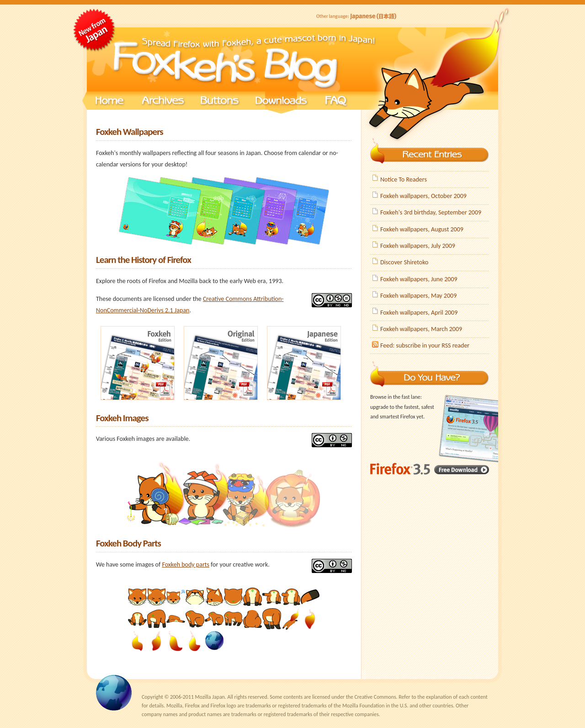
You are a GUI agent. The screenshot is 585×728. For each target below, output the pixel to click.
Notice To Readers (404, 179)
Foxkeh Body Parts (128, 543)
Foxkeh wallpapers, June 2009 (419, 279)
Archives (162, 103)
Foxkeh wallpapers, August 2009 (422, 229)
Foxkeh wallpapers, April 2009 (419, 313)
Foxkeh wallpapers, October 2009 (423, 196)
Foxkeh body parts (186, 565)
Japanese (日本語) (356, 16)
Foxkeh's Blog (224, 59)
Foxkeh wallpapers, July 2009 (418, 246)
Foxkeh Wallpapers (130, 132)
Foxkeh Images (122, 418)
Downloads (281, 103)
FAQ (336, 103)
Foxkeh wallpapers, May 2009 (418, 296)
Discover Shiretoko (404, 262)
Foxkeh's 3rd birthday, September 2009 (431, 212)
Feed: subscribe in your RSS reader (425, 345)
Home (110, 103)
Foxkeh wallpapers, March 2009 (421, 329)
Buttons (219, 103)
